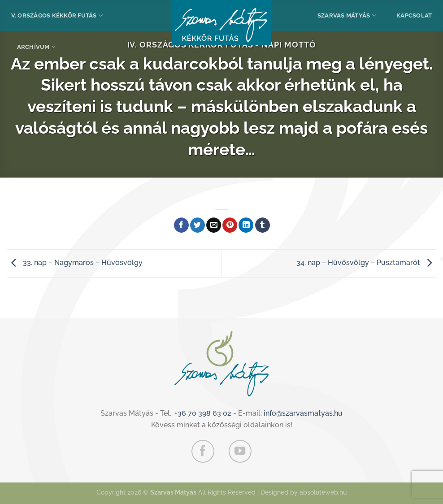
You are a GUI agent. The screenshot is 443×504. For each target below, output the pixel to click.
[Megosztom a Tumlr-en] (263, 225)
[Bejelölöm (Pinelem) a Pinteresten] (230, 225)
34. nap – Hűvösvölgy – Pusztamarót (366, 263)
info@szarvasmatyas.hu (303, 413)
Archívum (37, 47)
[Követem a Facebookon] (203, 451)
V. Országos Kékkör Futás (57, 15)
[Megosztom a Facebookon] (181, 225)
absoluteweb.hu (323, 492)
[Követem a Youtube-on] (240, 451)
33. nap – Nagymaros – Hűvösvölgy (75, 263)
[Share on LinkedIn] (246, 225)
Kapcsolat (414, 15)
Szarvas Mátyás (347, 15)
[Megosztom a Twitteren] (198, 225)
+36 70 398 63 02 (203, 413)
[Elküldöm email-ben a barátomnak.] (214, 225)
